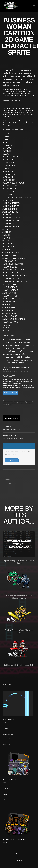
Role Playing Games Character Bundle (14, 839)
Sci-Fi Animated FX (8, 719)
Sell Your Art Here (8, 735)
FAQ (4, 799)
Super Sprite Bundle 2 (9, 779)
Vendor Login (6, 739)
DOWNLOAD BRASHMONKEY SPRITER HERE (16, 371)
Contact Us (6, 795)
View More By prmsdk (12, 418)
